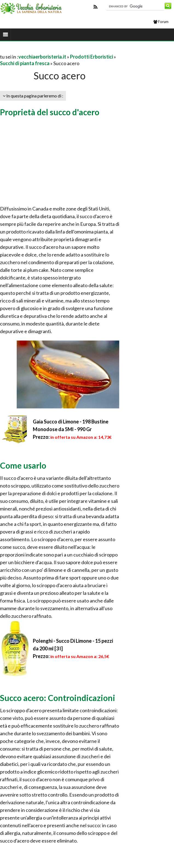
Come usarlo (23, 465)
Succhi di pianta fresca (25, 63)
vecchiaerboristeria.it (42, 57)
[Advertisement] (64, 50)
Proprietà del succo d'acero (50, 112)
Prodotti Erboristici (92, 57)
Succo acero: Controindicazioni (58, 698)
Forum (161, 22)
